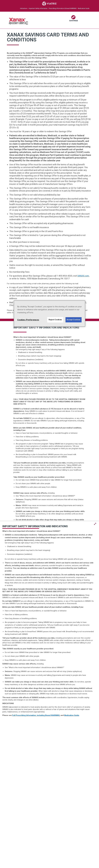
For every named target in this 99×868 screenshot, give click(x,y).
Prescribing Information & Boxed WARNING (63, 8)
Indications (24, 8)
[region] (49, 314)
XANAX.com (83, 276)
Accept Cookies (74, 320)
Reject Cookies (55, 320)
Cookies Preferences (28, 320)
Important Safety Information (38, 8)
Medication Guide (84, 8)
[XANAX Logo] (18, 24)
